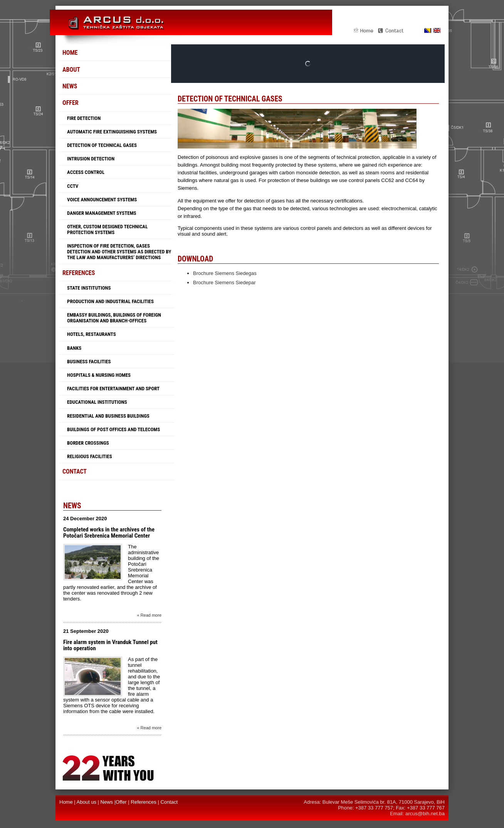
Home (70, 53)
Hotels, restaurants (92, 334)
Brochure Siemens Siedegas (225, 273)
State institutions (89, 288)
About (71, 70)
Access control (86, 172)
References (79, 273)
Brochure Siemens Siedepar (224, 282)
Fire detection (84, 118)
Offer (71, 103)
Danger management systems (102, 213)
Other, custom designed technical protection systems (107, 229)
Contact (75, 471)
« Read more (149, 615)
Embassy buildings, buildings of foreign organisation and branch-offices (114, 318)
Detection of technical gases (102, 145)
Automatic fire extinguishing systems (112, 132)
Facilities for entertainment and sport (113, 389)
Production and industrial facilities (110, 301)
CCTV (73, 186)
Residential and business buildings (108, 416)
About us (87, 802)
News (70, 86)
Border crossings (88, 443)
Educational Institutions (97, 402)
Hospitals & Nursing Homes (99, 375)
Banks (74, 348)
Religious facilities (90, 456)
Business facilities (89, 362)
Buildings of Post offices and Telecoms (113, 429)
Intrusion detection (91, 159)
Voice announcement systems (102, 200)
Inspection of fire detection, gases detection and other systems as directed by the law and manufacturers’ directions (119, 252)
